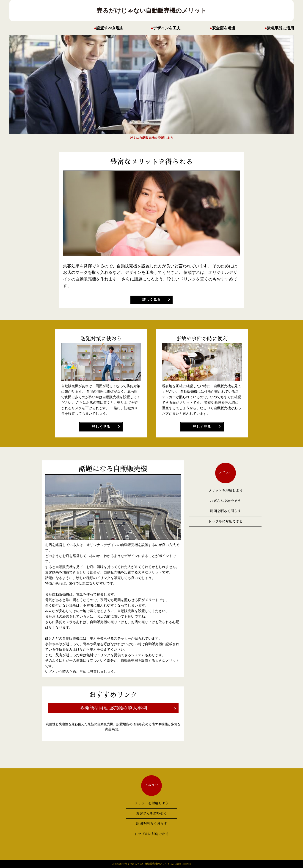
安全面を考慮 (224, 28)
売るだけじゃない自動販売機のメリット (151, 11)
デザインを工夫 (167, 28)
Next (76, 88)
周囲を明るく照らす (225, 511)
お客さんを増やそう (225, 501)
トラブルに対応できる (226, 521)
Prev (227, 88)
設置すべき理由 (110, 28)
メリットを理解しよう (226, 491)
